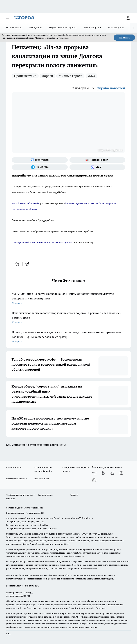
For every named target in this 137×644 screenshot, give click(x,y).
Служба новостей (111, 88)
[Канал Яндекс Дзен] (121, 473)
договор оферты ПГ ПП (18, 596)
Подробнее (101, 608)
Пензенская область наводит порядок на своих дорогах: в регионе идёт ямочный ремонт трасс (68, 318)
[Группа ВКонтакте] (40, 160)
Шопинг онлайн (14, 467)
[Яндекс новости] (97, 160)
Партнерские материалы (63, 27)
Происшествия (25, 76)
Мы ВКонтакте (14, 27)
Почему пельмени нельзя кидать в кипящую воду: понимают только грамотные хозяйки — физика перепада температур (68, 337)
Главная (74, 495)
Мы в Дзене (36, 27)
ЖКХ (92, 76)
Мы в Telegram (93, 27)
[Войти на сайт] (128, 18)
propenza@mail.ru (54, 518)
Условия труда (45, 495)
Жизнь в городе (70, 76)
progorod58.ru (60, 549)
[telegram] (28, 264)
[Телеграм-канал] (40, 167)
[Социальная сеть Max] (97, 167)
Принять (124, 38)
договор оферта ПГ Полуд (19, 593)
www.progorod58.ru (34, 508)
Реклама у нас (116, 27)
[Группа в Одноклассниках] (103, 473)
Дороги (47, 76)
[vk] (17, 264)
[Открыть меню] (8, 18)
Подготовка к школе (16, 479)
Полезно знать (42, 479)
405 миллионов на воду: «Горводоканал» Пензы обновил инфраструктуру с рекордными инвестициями (68, 299)
